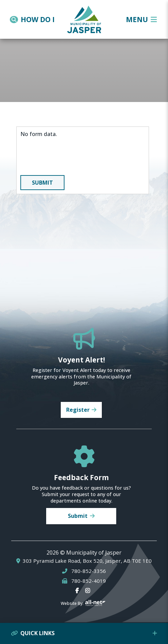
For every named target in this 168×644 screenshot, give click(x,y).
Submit (42, 183)
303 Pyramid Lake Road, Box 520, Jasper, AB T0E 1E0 (87, 561)
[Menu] (141, 19)
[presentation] (72, 156)
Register (78, 410)
